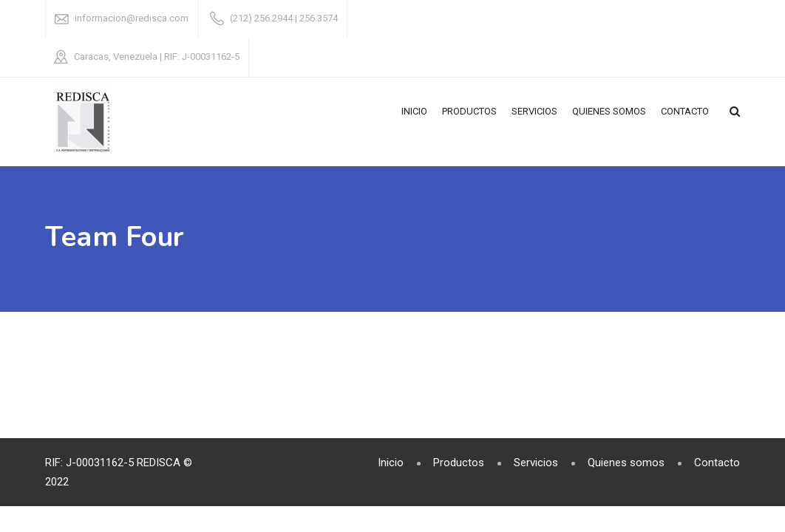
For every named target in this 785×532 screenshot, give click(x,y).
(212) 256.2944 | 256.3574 (284, 18)
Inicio (414, 111)
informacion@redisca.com (132, 18)
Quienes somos (609, 111)
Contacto (685, 111)
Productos (469, 111)
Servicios (534, 111)
